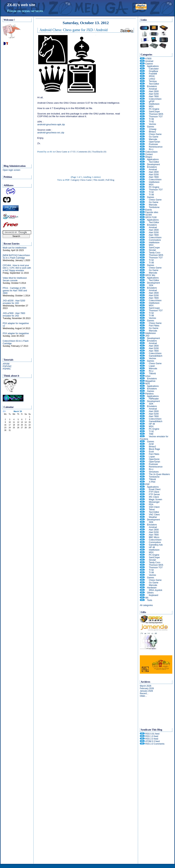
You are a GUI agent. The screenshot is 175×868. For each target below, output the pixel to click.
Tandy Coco (155, 253)
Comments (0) (84, 152)
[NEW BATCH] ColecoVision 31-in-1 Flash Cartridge (16, 257)
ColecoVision (155, 99)
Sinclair (152, 250)
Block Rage (154, 449)
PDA (151, 505)
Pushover (153, 144)
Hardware (152, 588)
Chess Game (61, 152)
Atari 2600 (154, 91)
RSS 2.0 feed (152, 739)
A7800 (148, 59)
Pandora (149, 394)
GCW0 (148, 215)
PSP (147, 484)
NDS (147, 384)
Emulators (152, 86)
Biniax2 (152, 132)
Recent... (144, 693)
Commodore (155, 240)
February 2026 (147, 688)
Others (150, 593)
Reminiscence (156, 147)
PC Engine (154, 109)
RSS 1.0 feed (152, 736)
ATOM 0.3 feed (152, 741)
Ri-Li (151, 149)
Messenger (154, 502)
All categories (146, 605)
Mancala (153, 139)
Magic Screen (155, 499)
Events (149, 210)
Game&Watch (156, 356)
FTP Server (154, 494)
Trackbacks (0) (99, 152)
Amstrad (149, 61)
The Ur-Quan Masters (159, 474)
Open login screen (11, 170)
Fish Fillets (154, 326)
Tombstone (154, 207)
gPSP (152, 101)
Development (153, 164)
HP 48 (152, 424)
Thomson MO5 (156, 114)
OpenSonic (154, 459)
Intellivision (154, 104)
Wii (147, 598)
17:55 (73, 152)
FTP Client (154, 492)
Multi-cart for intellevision (15, 248)
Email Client (155, 489)
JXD (147, 336)
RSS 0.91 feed (152, 734)
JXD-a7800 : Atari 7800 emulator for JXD (14, 315)
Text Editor (154, 84)
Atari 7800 (154, 96)
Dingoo (149, 157)
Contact (149, 154)
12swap (153, 129)
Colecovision (151, 152)
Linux (148, 376)
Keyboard (153, 595)
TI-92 (151, 122)
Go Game (154, 137)
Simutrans (154, 472)
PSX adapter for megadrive (16, 333)
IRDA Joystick (156, 590)
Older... (143, 696)
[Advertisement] (17, 106)
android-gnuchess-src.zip (51, 133)
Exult (151, 452)
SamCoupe (154, 112)
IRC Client (154, 497)
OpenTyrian (154, 142)
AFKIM (6, 364)
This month (99, 180)
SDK (151, 285)
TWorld (152, 374)
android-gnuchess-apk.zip (51, 124)
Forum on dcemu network (25, 11)
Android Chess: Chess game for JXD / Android (74, 30)
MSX (151, 107)
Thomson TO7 (156, 117)
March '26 (18, 411)
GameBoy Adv (156, 545)
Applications (153, 66)
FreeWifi (153, 74)
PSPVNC (7, 366)
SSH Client (154, 507)
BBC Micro (154, 537)
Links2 (152, 79)
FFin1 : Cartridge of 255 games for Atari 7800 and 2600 (15, 291)
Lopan (152, 366)
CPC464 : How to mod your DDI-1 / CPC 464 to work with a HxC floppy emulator (17, 268)
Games (151, 127)
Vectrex (152, 124)
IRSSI (152, 76)
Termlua (153, 81)
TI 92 (151, 192)
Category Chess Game (81, 180)
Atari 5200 (154, 94)
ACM (151, 444)
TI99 (151, 434)
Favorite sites (152, 212)
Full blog (110, 180)
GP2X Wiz (150, 275)
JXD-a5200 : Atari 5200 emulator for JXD (14, 302)
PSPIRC (7, 369)
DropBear (153, 71)
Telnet (152, 510)
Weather (153, 517)
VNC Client (154, 515)
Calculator (154, 69)
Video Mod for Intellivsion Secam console (15, 279)
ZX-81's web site (21, 5)
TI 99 (151, 119)
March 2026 (146, 686)
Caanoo (149, 64)
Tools (150, 600)
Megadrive (150, 381)
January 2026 (146, 691)
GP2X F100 (151, 217)
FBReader (154, 399)
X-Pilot (152, 482)
